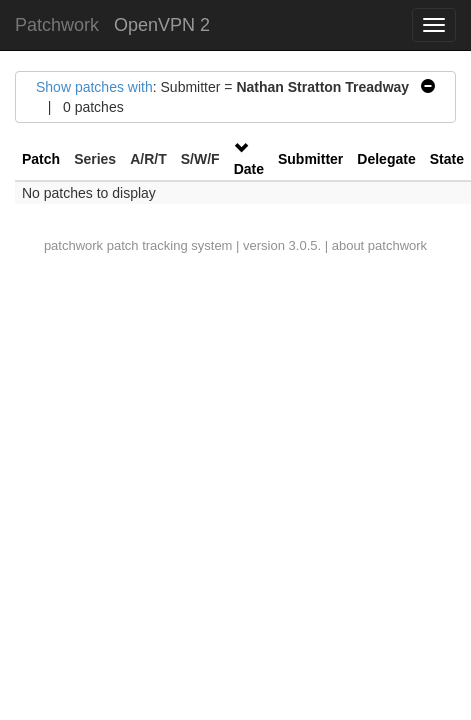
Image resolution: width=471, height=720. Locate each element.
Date (249, 169)
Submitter (310, 159)
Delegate (386, 159)
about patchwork (379, 245)
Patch (41, 159)
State (447, 159)
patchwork (73, 245)
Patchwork (57, 25)
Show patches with (94, 87)
